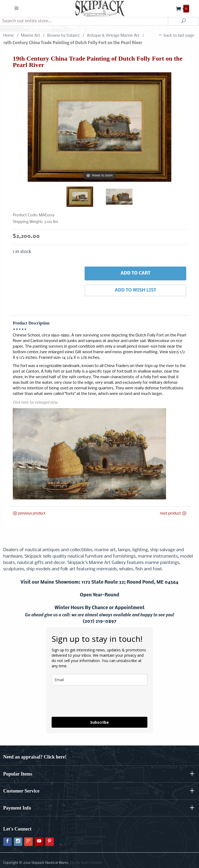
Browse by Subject (63, 36)
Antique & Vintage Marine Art (113, 36)
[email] (99, 680)
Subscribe (99, 722)
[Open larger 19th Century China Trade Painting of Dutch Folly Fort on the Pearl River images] (99, 127)
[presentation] (92, 701)
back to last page (177, 36)
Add (135, 273)
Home (9, 36)
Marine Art (31, 36)
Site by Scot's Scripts (86, 863)
